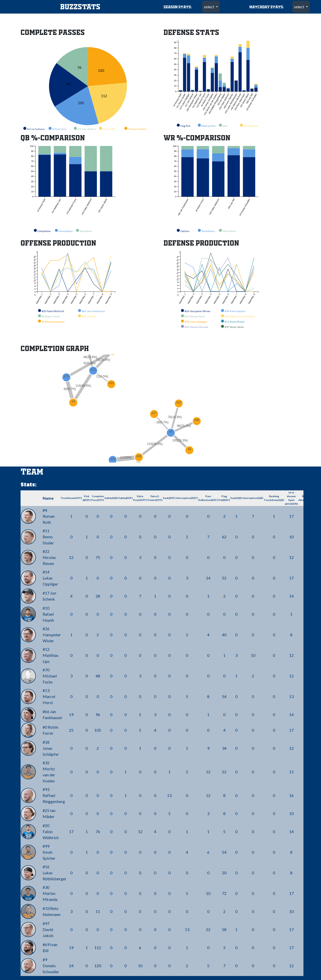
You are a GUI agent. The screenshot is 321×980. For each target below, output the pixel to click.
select (209, 7)
